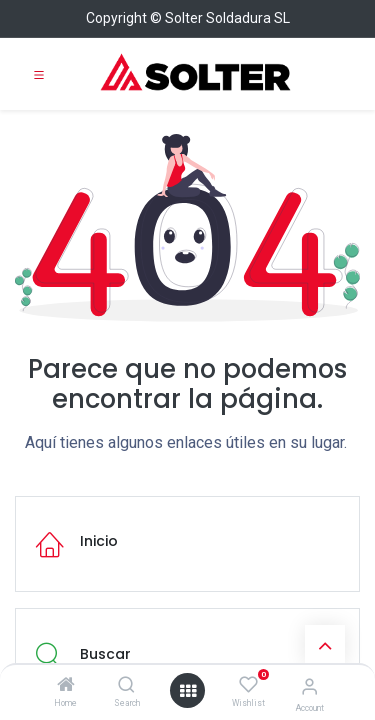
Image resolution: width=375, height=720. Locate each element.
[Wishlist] (248, 685)
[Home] (66, 686)
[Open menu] (188, 691)
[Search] (126, 686)
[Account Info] (309, 686)
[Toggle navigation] (39, 74)
